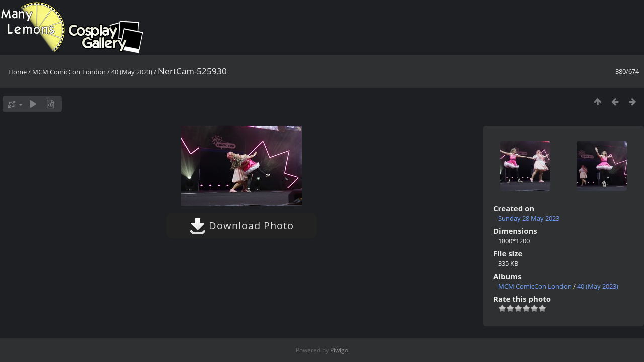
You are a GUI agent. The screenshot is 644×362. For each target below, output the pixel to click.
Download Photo (242, 225)
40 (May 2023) (132, 72)
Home (17, 72)
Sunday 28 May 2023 (529, 218)
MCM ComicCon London (69, 72)
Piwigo (339, 350)
